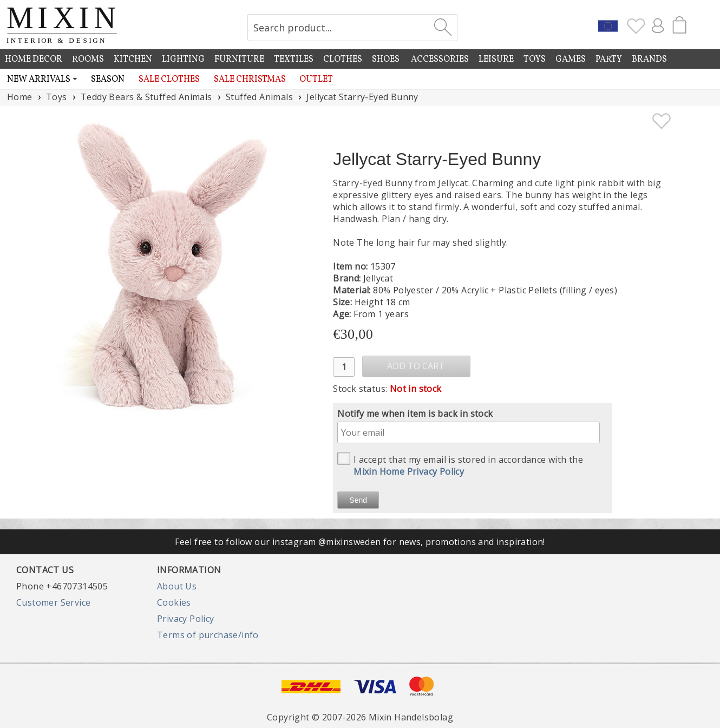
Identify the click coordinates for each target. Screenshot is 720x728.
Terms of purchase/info (208, 635)
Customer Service (53, 602)
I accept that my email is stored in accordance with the (460, 465)
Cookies (174, 602)
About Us (177, 586)
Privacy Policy (186, 619)
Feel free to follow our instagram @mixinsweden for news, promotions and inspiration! (360, 542)
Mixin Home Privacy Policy (409, 471)
